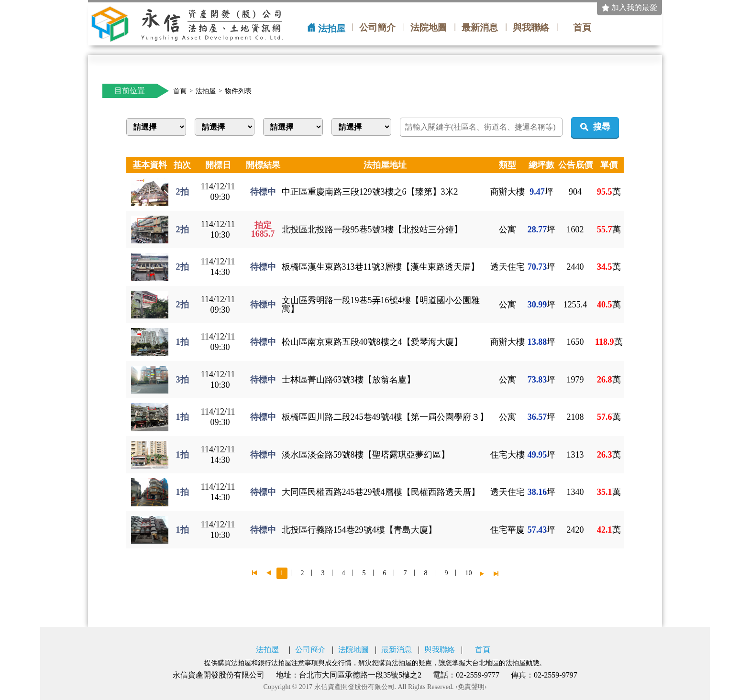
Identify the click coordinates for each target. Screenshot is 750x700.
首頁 (582, 28)
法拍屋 (332, 28)
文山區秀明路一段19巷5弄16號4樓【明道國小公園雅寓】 (381, 305)
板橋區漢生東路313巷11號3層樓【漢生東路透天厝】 (381, 267)
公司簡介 (377, 28)
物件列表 (238, 91)
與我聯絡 (531, 28)
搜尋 (602, 127)
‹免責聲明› (471, 687)
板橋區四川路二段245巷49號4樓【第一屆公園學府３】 (385, 417)
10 (469, 573)
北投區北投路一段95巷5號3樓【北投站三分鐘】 (372, 230)
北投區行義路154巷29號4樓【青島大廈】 (359, 530)
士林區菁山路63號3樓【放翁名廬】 (348, 380)
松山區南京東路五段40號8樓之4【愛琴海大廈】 (372, 342)
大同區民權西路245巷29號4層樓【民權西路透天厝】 (381, 492)
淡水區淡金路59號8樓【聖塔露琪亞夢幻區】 (366, 455)
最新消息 (480, 28)
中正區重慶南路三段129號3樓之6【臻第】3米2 (370, 192)
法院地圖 (429, 28)
